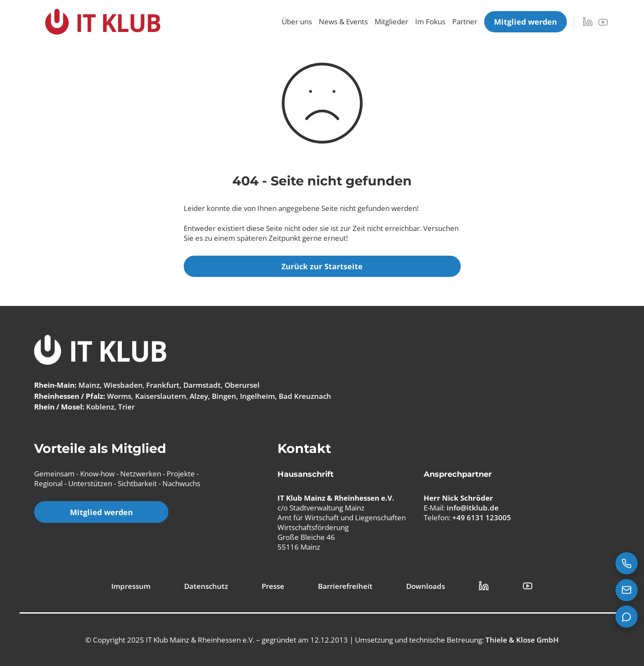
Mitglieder (391, 22)
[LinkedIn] (588, 22)
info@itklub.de (473, 507)
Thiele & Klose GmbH (522, 640)
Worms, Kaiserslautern (147, 396)
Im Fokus (430, 22)
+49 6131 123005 (482, 518)
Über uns (297, 22)
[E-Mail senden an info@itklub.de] (627, 590)
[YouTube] (603, 22)
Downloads (426, 586)
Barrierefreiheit (345, 586)
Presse (273, 586)
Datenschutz (206, 586)
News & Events (343, 22)
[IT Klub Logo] (100, 351)
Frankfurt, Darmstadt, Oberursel (203, 385)
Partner (465, 22)
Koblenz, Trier (110, 407)
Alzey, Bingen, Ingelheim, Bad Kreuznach (260, 396)
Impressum (131, 586)
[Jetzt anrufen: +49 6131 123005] (627, 563)
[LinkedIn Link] (484, 586)
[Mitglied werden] (526, 22)
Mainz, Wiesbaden (111, 385)
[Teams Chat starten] (627, 617)
